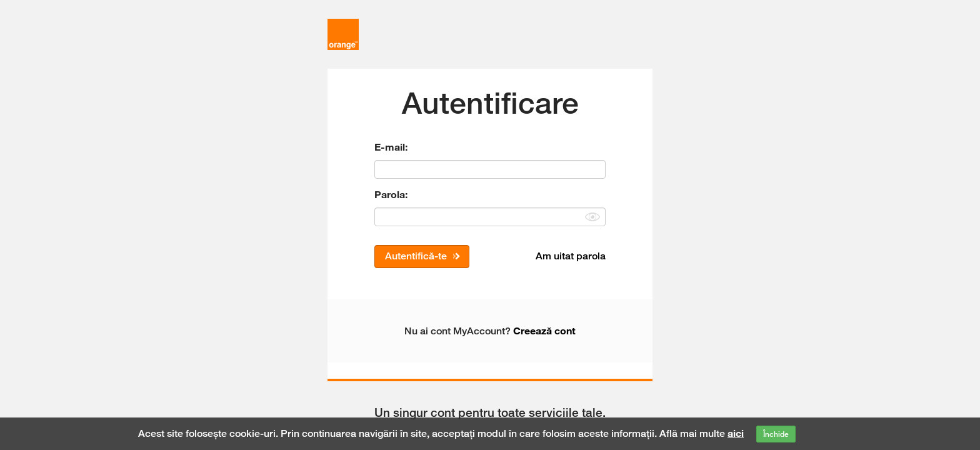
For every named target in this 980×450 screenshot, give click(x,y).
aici (736, 433)
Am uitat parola (571, 256)
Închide (776, 434)
